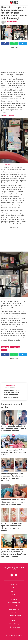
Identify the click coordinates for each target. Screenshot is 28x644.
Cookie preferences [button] (14, 627)
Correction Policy (14, 606)
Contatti (14, 591)
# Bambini (5, 347)
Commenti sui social (14, 615)
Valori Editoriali (14, 609)
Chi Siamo (14, 588)
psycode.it (14, 594)
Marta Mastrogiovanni (12, 21)
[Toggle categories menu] (3, 2)
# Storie (4, 350)
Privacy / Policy (14, 624)
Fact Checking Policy (14, 603)
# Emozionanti (15, 347)
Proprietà (14, 612)
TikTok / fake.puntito (8, 116)
